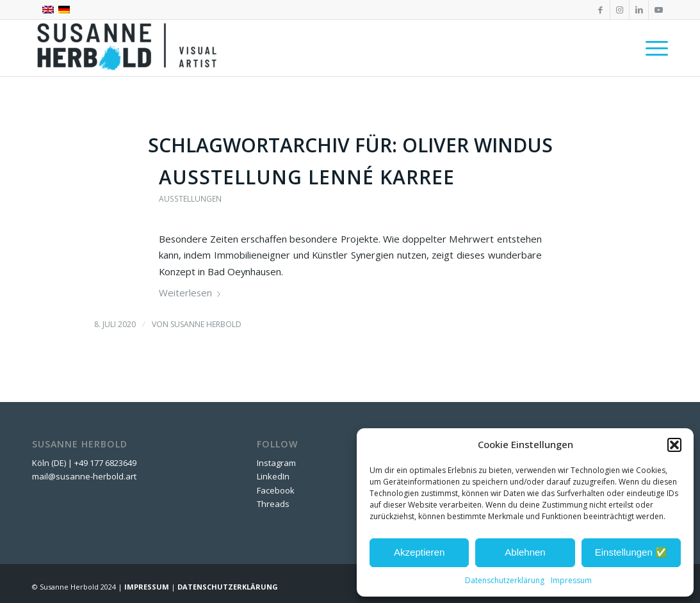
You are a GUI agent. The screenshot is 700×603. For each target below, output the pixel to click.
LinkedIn (273, 476)
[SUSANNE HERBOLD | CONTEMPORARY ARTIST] (128, 48)
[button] (674, 445)
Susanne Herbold (206, 324)
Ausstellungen (190, 199)
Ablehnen (525, 552)
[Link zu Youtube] (658, 10)
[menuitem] (653, 48)
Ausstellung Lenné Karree (307, 177)
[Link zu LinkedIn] (639, 10)
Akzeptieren (419, 552)
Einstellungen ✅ (631, 552)
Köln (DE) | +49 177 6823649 (84, 463)
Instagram (276, 463)
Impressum (571, 580)
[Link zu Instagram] (620, 10)
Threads (273, 504)
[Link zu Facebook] (600, 10)
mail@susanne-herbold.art (85, 476)
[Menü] (653, 48)
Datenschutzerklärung (505, 580)
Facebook (276, 490)
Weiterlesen (192, 293)
